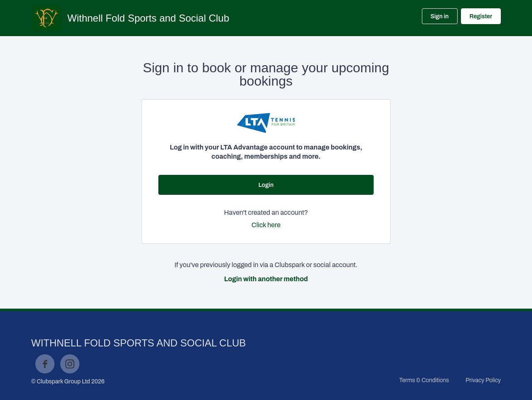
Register (481, 16)
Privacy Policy (483, 380)
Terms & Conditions (424, 380)
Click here (266, 225)
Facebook (45, 364)
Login (266, 185)
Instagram (70, 364)
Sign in (440, 16)
